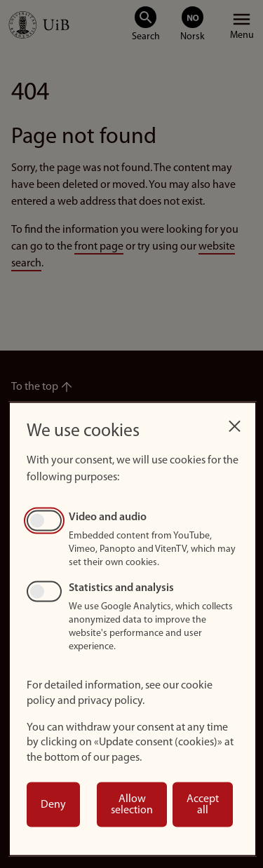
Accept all (203, 805)
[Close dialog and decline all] (234, 422)
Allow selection (132, 805)
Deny (53, 805)
